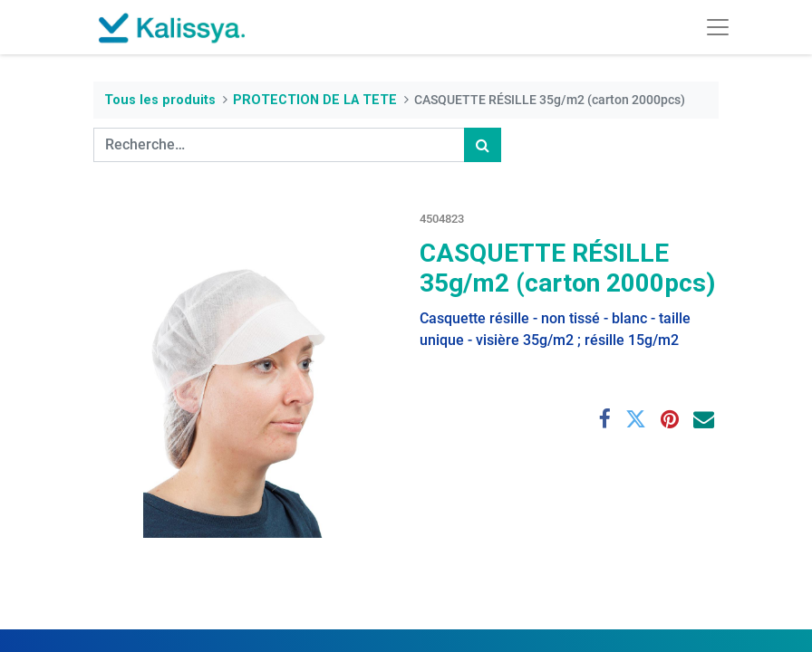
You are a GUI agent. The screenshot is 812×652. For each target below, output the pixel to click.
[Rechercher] (483, 145)
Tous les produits (160, 100)
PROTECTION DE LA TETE (315, 100)
